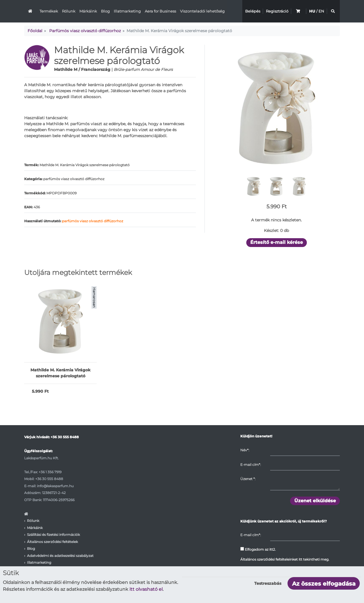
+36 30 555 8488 (65, 437)
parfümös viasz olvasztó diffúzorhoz (93, 221)
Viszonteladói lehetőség (202, 11)
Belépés (253, 11)
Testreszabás (268, 583)
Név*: (245, 450)
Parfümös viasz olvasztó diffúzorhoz (85, 31)
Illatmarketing (127, 11)
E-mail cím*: (251, 465)
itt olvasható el (146, 589)
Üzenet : (248, 479)
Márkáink (88, 11)
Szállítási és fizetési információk (53, 535)
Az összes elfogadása (324, 584)
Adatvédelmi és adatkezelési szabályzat (60, 556)
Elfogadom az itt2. (258, 549)
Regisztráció (277, 11)
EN (321, 11)
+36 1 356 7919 (50, 472)
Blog (105, 11)
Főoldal (35, 31)
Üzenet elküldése (315, 501)
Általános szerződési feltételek (52, 542)
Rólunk (69, 11)
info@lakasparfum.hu (55, 486)
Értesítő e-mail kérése (277, 242)
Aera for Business (160, 11)
